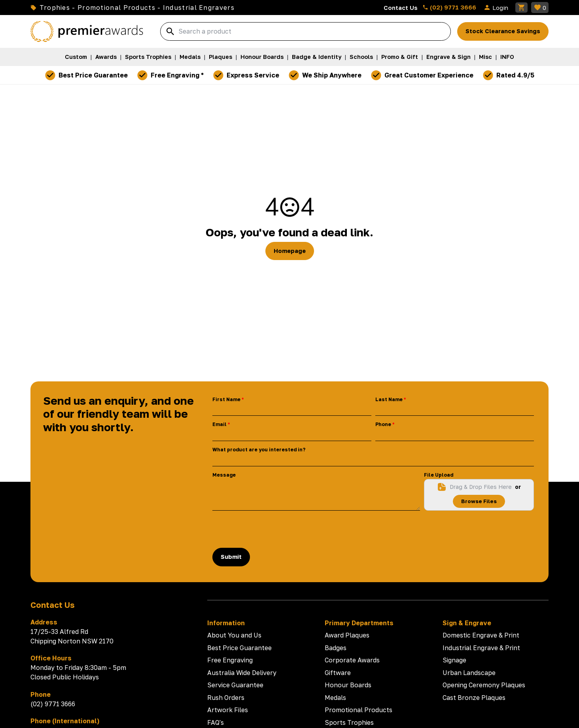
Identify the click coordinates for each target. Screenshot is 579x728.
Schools (361, 57)
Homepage (290, 251)
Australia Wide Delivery (242, 673)
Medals (190, 57)
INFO (507, 57)
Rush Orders (226, 698)
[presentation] (272, 529)
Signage (454, 660)
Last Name (389, 399)
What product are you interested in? (259, 450)
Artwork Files (228, 710)
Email (219, 424)
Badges (336, 648)
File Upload (439, 475)
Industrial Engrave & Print (481, 648)
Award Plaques (347, 635)
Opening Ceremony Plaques (484, 685)
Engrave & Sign (448, 57)
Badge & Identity (317, 57)
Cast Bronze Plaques (474, 698)
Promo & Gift (400, 57)
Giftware (338, 673)
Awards (106, 57)
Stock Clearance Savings (503, 31)
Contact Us (401, 8)
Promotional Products (359, 710)
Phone (383, 424)
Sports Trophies (148, 57)
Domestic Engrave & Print (481, 635)
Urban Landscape (469, 673)
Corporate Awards (352, 660)
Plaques (220, 57)
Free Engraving (230, 660)
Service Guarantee (235, 685)
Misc (485, 57)
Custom (76, 57)
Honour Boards (262, 57)
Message (224, 475)
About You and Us (234, 635)
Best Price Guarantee (239, 648)
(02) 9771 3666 (449, 7)
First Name (226, 399)
